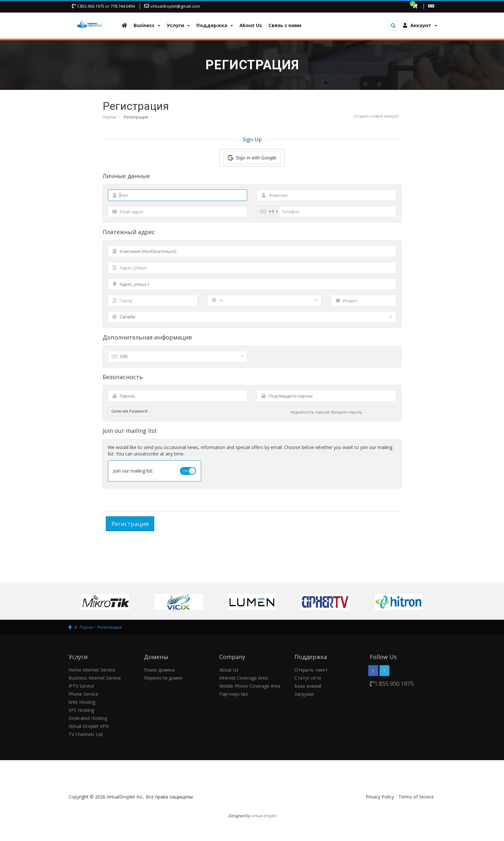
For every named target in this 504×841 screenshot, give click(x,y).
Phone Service (83, 694)
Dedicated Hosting (88, 718)
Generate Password (129, 411)
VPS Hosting (81, 710)
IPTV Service (81, 686)
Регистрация (110, 627)
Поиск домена (159, 670)
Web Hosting (82, 702)
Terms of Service (416, 797)
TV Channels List (86, 734)
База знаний (308, 686)
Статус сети (308, 678)
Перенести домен (163, 678)
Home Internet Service (92, 670)
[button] (252, 158)
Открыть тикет (311, 670)
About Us (229, 670)
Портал (110, 117)
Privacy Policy (380, 797)
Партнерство (234, 694)
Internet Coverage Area (243, 678)
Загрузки (304, 694)
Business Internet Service (95, 678)
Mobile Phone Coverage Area (250, 686)
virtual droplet (264, 816)
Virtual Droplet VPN (89, 726)
